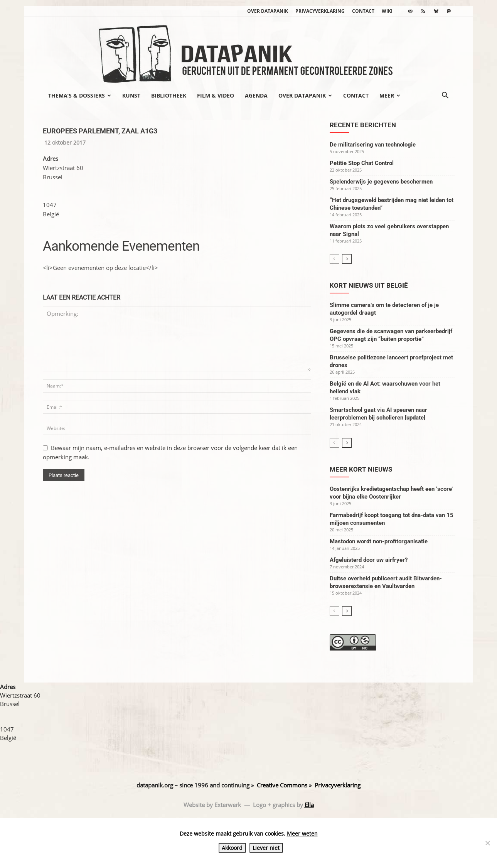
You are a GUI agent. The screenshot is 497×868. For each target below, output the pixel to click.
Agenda (256, 95)
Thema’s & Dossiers (80, 95)
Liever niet (266, 848)
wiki (387, 11)
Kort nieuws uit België (369, 285)
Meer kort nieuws (361, 469)
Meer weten (302, 833)
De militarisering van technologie (373, 145)
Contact (363, 11)
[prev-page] (334, 259)
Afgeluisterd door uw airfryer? (369, 560)
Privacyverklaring (320, 11)
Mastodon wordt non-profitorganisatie (379, 541)
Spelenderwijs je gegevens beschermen (381, 182)
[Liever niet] (487, 843)
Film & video (216, 95)
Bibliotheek (169, 95)
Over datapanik (268, 11)
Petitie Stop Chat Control (362, 163)
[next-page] (347, 259)
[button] (445, 96)
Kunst (131, 95)
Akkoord (232, 848)
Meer (390, 95)
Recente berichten (363, 125)
